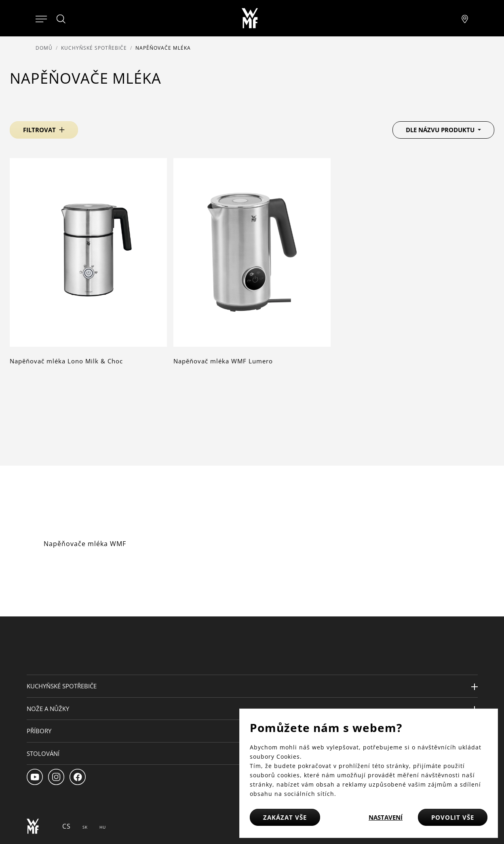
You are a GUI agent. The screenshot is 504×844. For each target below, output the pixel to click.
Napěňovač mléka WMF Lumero (223, 361)
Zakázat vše (285, 817)
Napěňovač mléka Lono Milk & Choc (66, 361)
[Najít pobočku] (465, 18)
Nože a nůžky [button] (48, 709)
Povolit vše (453, 817)
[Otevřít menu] (41, 18)
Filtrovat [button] (39, 130)
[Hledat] (61, 19)
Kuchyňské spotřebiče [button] (62, 686)
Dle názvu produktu (441, 130)
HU (103, 827)
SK (85, 827)
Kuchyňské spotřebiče (94, 48)
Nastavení (386, 817)
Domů (44, 48)
